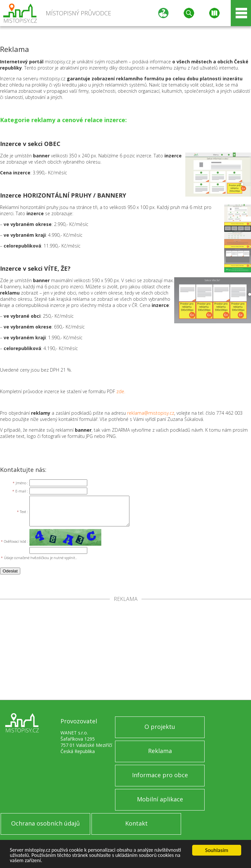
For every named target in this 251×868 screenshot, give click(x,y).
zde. (121, 391)
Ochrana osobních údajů (45, 823)
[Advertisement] (125, 651)
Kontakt (136, 823)
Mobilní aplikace (160, 799)
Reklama (160, 751)
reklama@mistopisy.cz (151, 413)
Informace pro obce (160, 775)
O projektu (160, 727)
